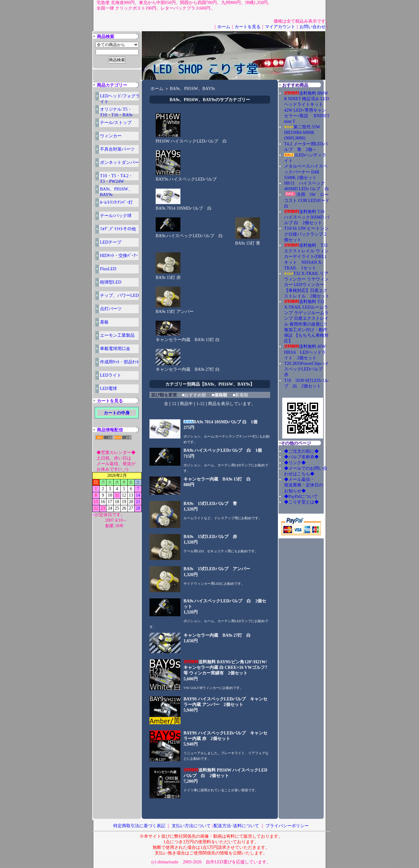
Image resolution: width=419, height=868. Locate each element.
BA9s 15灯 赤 (168, 276)
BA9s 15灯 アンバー (175, 310)
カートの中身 (117, 413)
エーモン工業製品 (117, 335)
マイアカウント (280, 27)
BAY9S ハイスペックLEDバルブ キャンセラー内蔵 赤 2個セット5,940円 (225, 739)
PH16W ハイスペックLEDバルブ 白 (191, 139)
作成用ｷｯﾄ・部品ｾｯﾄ (119, 362)
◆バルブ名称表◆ (301, 457)
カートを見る (248, 27)
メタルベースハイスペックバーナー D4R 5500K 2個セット (306, 172)
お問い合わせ (313, 27)
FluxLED (108, 269)
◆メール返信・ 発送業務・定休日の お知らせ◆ (310, 485)
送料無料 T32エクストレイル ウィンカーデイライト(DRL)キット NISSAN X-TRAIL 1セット (306, 257)
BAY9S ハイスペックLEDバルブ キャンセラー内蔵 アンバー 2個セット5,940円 (225, 705)
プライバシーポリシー (287, 826)
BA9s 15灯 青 (248, 241)
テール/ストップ (116, 123)
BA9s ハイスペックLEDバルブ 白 (189, 234)
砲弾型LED (111, 282)
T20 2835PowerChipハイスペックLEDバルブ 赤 (307, 369)
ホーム (224, 27)
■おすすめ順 (194, 395)
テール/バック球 (116, 216)
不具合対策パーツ (117, 149)
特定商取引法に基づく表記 (139, 826)
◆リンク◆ (295, 463)
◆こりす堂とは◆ (301, 502)
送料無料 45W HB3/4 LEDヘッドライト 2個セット (305, 352)
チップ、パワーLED (119, 295)
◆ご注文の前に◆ (301, 451)
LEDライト (111, 375)
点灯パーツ (111, 309)
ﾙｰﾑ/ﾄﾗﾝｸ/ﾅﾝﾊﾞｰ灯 (116, 202)
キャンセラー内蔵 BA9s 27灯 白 (188, 367)
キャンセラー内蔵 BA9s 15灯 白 (188, 338)
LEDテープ (111, 242)
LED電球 (108, 389)
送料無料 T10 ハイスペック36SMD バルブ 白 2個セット (307, 217)
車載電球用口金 (115, 349)
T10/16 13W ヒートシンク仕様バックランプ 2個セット (306, 234)
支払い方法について (191, 826)
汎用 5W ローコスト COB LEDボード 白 (307, 200)
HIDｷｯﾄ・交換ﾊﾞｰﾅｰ (119, 256)
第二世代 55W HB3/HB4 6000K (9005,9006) (302, 133)
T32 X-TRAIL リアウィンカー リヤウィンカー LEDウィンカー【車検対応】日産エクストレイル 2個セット (307, 285)
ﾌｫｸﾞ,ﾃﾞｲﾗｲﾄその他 (118, 229)
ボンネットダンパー (119, 162)
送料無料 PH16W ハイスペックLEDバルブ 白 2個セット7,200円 (225, 776)
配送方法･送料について (236, 826)
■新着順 (240, 395)
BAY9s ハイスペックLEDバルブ (186, 177)
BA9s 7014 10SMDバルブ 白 (184, 206)
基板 (104, 322)
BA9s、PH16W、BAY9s (192, 89)
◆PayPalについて (301, 496)
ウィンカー (111, 136)
